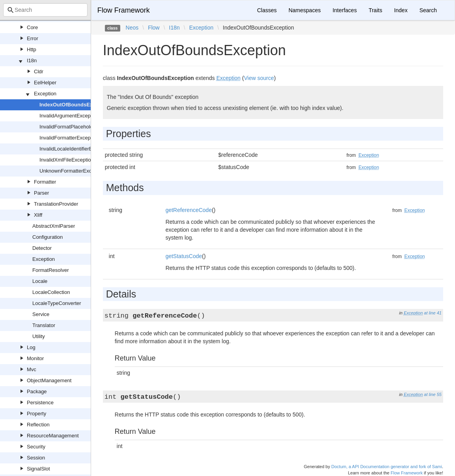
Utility (39, 336)
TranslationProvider (56, 204)
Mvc (32, 369)
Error (33, 38)
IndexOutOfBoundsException (75, 105)
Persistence (40, 403)
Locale (40, 281)
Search (428, 10)
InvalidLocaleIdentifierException (76, 149)
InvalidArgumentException (69, 116)
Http (32, 49)
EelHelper (45, 83)
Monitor (35, 358)
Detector (42, 248)
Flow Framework (124, 10)
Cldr (39, 72)
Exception (45, 94)
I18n (32, 60)
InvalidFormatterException (69, 138)
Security (36, 447)
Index (401, 10)
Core (32, 27)
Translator (44, 325)
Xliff (38, 215)
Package (37, 391)
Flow (154, 28)
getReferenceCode (189, 210)
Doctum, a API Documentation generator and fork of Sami (387, 467)
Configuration (48, 237)
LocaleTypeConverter (57, 303)
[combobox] (45, 10)
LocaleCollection (51, 292)
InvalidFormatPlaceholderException (80, 127)
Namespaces (305, 10)
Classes (267, 10)
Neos (132, 28)
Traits (375, 10)
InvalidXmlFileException (67, 160)
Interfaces (344, 10)
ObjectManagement (49, 380)
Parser (41, 193)
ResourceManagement (53, 436)
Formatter (45, 182)
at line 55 (433, 394)
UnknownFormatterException (73, 171)
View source (259, 78)
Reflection (38, 425)
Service (41, 314)
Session (36, 458)
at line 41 (433, 313)
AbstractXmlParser (54, 226)
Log (31, 347)
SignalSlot (38, 469)
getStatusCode (184, 256)
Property (36, 414)
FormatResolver (50, 270)
